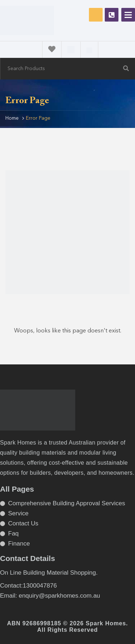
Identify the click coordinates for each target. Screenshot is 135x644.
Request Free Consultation (96, 15)
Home (12, 118)
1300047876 (112, 15)
